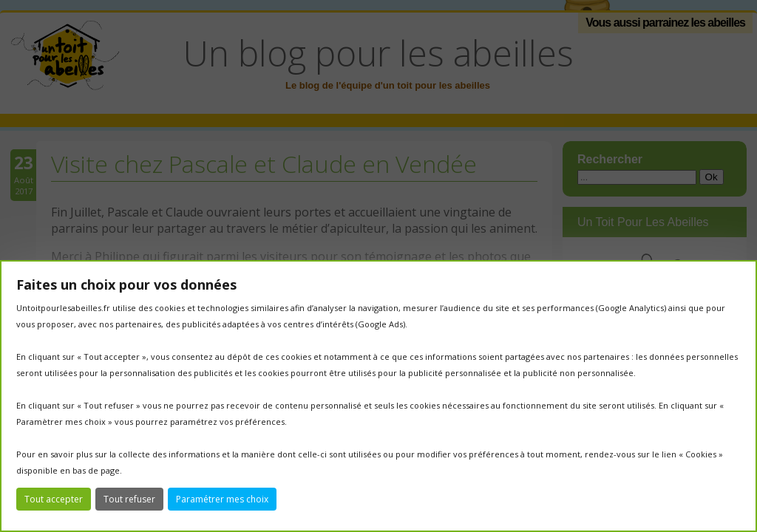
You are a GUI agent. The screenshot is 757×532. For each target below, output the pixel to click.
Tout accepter (54, 499)
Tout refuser (129, 499)
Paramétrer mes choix (222, 499)
